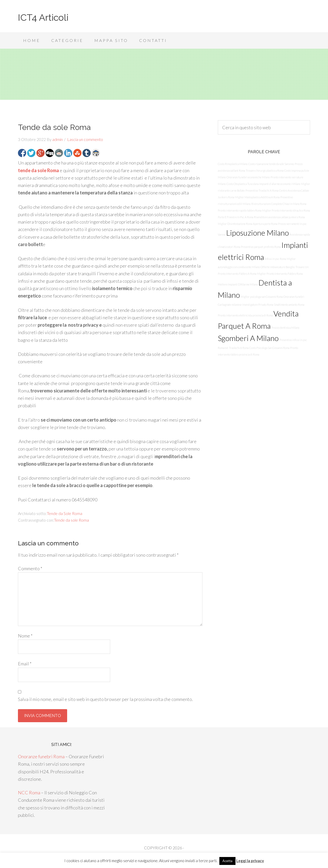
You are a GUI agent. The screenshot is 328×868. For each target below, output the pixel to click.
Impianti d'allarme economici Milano (280, 184)
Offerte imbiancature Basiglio (278, 267)
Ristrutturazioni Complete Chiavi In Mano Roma (279, 204)
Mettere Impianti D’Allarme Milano (238, 284)
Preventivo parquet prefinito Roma (261, 247)
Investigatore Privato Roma (258, 305)
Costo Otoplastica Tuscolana (243, 184)
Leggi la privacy (250, 861)
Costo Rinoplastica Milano (233, 164)
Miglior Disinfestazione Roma (235, 224)
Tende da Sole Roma (65, 513)
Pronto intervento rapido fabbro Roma (240, 210)
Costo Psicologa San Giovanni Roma (269, 348)
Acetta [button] (227, 861)
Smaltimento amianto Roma (289, 305)
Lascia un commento (85, 139)
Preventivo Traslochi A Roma (262, 190)
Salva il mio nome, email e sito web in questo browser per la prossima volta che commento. (105, 699)
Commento (30, 568)
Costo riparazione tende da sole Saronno (271, 164)
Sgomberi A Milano (248, 338)
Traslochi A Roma (239, 348)
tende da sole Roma (38, 170)
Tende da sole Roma (71, 520)
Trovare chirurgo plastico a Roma (265, 171)
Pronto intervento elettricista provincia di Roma (245, 315)
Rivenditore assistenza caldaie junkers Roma (279, 217)
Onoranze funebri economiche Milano (248, 177)
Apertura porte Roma (265, 224)
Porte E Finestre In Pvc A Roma (235, 217)
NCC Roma (29, 793)
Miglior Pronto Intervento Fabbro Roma (280, 274)
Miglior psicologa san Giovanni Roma (262, 297)
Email (25, 664)
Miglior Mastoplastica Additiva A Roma (257, 197)
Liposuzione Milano (258, 233)
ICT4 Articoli (43, 17)
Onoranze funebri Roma (41, 756)
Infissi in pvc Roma (275, 259)
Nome (25, 636)
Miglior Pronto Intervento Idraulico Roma (286, 210)
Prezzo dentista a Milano (285, 328)
